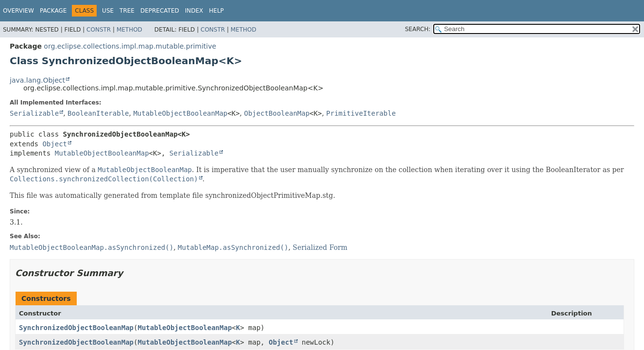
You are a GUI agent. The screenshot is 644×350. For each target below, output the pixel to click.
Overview (18, 11)
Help (216, 11)
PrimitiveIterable (361, 113)
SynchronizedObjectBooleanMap (76, 328)
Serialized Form (320, 247)
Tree (127, 11)
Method (129, 30)
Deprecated (160, 11)
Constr (99, 30)
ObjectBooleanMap (277, 113)
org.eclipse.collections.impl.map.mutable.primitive (130, 46)
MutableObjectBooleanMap (180, 113)
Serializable (34, 113)
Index (194, 11)
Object (55, 144)
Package (53, 11)
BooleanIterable (98, 113)
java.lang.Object (37, 80)
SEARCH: (418, 29)
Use (108, 11)
